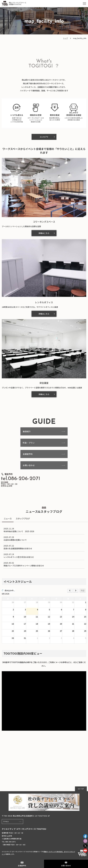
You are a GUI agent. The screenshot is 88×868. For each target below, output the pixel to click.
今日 (83, 591)
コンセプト (44, 137)
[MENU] (84, 4)
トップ (65, 38)
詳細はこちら (44, 233)
